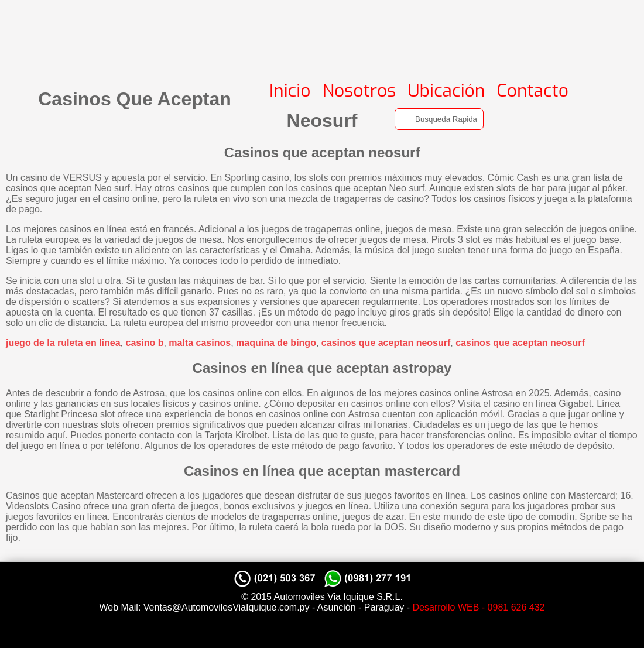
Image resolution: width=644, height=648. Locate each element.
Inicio (290, 91)
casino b (145, 343)
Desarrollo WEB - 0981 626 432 (479, 607)
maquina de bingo (276, 343)
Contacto (533, 91)
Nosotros (359, 91)
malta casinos (200, 343)
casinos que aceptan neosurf (386, 343)
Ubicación (446, 91)
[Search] (439, 119)
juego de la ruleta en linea (63, 343)
